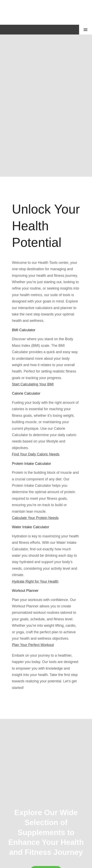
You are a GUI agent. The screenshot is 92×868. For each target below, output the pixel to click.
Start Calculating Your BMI (33, 384)
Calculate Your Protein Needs (35, 518)
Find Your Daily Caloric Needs (36, 454)
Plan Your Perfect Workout (33, 645)
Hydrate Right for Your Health (35, 581)
